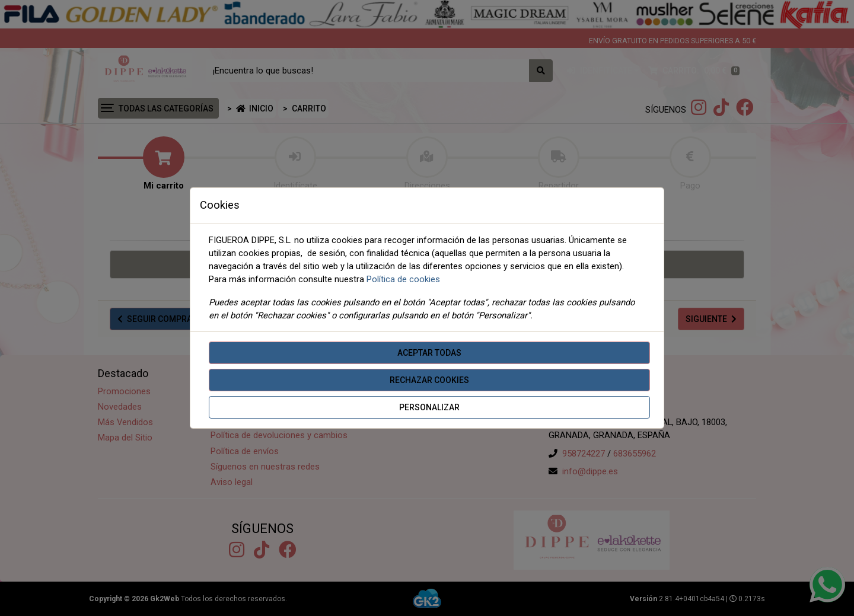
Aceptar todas (429, 353)
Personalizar (429, 407)
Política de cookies (403, 279)
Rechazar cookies (429, 380)
